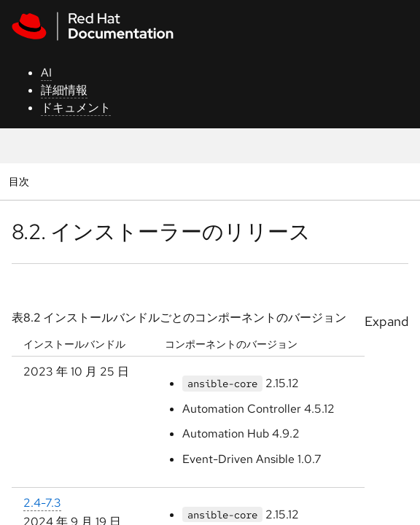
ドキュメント (76, 108)
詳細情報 (64, 90)
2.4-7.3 (42, 503)
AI (46, 73)
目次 (21, 181)
